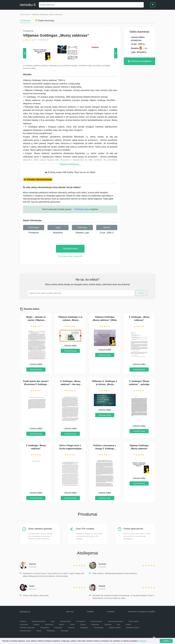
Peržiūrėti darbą (70, 249)
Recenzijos (49, 624)
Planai (39, 631)
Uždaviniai (95, 624)
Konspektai (81, 621)
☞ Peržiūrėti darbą (81, 209)
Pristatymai (34, 233)
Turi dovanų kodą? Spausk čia (70, 256)
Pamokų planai (25, 631)
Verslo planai (99, 628)
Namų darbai (134, 621)
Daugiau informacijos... (70, 164)
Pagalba (90, 612)
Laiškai (128, 624)
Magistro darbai (115, 628)
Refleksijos (51, 631)
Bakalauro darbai (133, 628)
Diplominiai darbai (38, 621)
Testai (72, 624)
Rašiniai (36, 624)
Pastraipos (58, 628)
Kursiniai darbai (96, 621)
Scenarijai (64, 631)
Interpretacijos (66, 621)
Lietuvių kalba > (26, 14)
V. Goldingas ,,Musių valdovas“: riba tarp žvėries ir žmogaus (70, 384)
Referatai (108, 624)
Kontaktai (111, 612)
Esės (53, 621)
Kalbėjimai (84, 628)
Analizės (23, 621)
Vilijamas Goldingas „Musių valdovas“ (47, 14)
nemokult (28, 5)
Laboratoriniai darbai (115, 621)
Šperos (62, 624)
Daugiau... (143, 641)
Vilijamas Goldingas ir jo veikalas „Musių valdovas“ (70, 320)
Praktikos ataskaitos (27, 628)
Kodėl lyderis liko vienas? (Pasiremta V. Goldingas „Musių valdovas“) (36, 384)
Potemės (71, 628)
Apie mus (70, 612)
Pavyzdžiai (24, 624)
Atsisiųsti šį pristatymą (140, 61)
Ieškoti (141, 293)
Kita (118, 624)
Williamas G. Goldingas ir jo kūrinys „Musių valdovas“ (105, 384)
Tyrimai (83, 624)
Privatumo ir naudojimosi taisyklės (142, 612)
